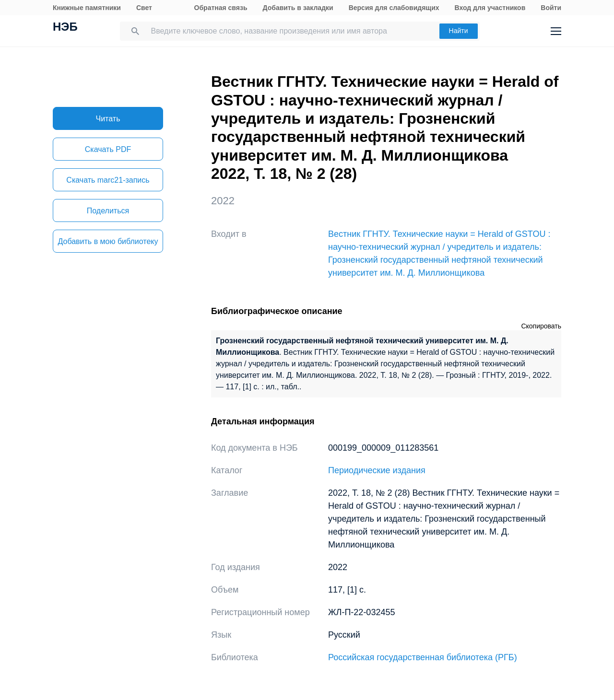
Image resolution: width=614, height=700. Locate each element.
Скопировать (541, 326)
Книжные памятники (87, 8)
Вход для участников (490, 8)
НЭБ (65, 28)
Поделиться (108, 211)
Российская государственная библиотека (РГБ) (423, 657)
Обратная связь (221, 8)
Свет (144, 8)
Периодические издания (377, 470)
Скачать (108, 149)
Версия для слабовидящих (394, 8)
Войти (551, 8)
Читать (108, 119)
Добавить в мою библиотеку (108, 241)
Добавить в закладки (298, 8)
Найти (459, 31)
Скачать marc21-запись (108, 180)
